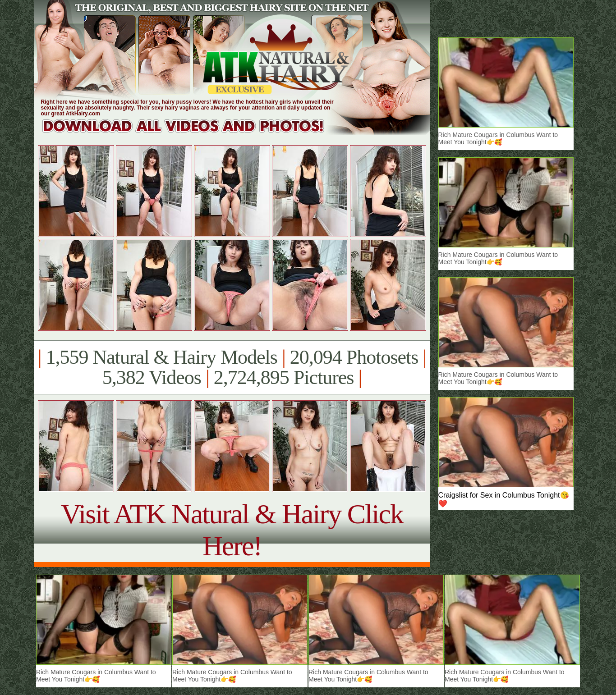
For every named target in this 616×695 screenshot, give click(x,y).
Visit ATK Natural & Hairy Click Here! (232, 530)
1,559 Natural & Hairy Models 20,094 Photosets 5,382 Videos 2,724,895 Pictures (232, 367)
